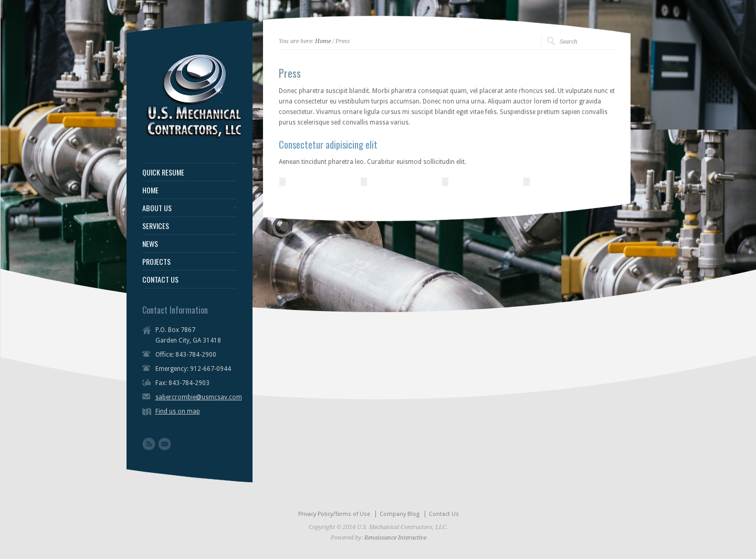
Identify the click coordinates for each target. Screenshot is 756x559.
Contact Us (444, 514)
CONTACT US (160, 279)
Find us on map (178, 411)
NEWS (150, 244)
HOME (150, 190)
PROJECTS (156, 262)
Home (323, 41)
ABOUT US (157, 208)
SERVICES (156, 226)
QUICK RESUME (163, 172)
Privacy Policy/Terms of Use (334, 514)
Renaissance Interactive (395, 538)
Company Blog (400, 514)
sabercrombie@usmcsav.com (199, 397)
